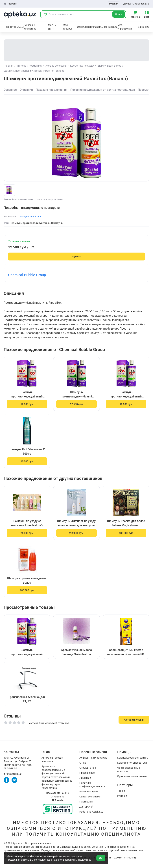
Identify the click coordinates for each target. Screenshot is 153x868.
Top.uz (121, 791)
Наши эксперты (89, 791)
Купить (77, 257)
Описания (26, 90)
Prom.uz (122, 796)
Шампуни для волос (30, 216)
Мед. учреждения (125, 27)
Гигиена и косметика (30, 27)
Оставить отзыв (134, 720)
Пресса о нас (87, 773)
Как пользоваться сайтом (133, 758)
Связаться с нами (90, 797)
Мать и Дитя (52, 27)
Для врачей (86, 807)
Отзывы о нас (88, 768)
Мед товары (67, 27)
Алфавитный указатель (93, 758)
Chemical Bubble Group (27, 275)
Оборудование (86, 27)
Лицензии (85, 778)
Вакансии (144, 27)
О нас (83, 763)
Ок (101, 858)
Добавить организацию (136, 4)
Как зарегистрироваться (132, 763)
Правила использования (132, 776)
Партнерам (86, 802)
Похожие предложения (52, 90)
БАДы (20, 27)
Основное (10, 90)
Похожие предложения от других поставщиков (103, 90)
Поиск (119, 14)
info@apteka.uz (13, 774)
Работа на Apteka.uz (91, 812)
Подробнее (85, 860)
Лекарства (10, 27)
